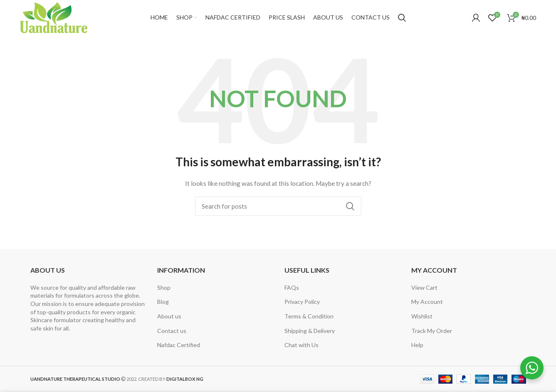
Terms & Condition (309, 316)
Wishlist (422, 316)
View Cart (424, 287)
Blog (163, 302)
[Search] (402, 18)
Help (417, 345)
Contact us (172, 331)
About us (169, 316)
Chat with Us (301, 345)
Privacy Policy (302, 302)
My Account (427, 302)
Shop (164, 287)
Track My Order (432, 331)
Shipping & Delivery (310, 331)
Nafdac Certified (179, 345)
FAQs (292, 287)
